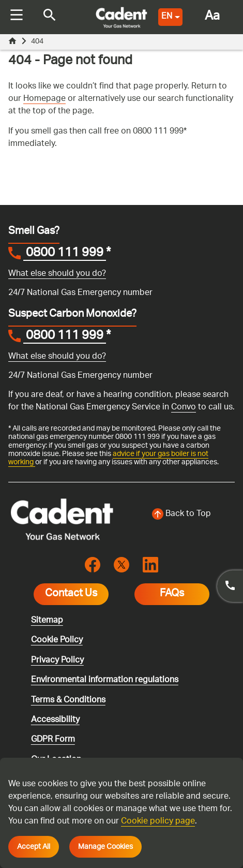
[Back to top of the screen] (181, 514)
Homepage (44, 99)
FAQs (172, 594)
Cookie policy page (158, 822)
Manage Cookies (105, 847)
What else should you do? (57, 274)
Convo (184, 408)
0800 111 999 (65, 254)
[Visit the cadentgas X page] (121, 565)
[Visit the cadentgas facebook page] (93, 565)
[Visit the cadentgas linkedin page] (150, 565)
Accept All (34, 847)
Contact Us (71, 594)
